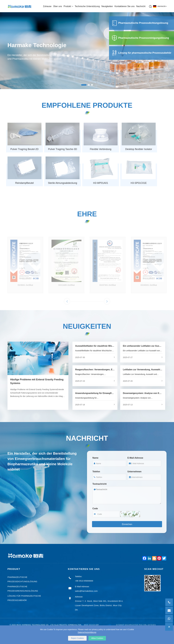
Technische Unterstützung (87, 6)
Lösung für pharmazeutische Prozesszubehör (142, 53)
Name (95, 458)
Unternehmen (135, 472)
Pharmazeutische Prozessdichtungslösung (140, 23)
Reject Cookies (77, 638)
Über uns (58, 6)
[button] (84, 85)
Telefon (96, 472)
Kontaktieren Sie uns (125, 6)
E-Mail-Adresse (135, 458)
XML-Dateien (150, 625)
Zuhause (47, 6)
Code (95, 509)
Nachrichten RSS (134, 625)
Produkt (68, 6)
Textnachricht (100, 484)
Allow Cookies (97, 638)
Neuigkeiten (107, 6)
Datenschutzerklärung (87, 632)
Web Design (90, 625)
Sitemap (120, 625)
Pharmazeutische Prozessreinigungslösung (140, 38)
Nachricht (141, 6)
